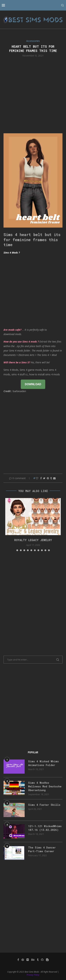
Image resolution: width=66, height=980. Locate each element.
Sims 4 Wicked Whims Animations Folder (43, 763)
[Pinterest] (23, 960)
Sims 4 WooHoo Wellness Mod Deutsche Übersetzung (45, 786)
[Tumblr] (38, 960)
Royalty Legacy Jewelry (33, 540)
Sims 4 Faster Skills (44, 805)
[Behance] (33, 960)
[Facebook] (18, 960)
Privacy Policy (33, 975)
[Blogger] (47, 960)
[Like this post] (37, 478)
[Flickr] (28, 960)
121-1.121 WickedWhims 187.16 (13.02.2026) (45, 828)
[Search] (62, 5)
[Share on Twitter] (44, 478)
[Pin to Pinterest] (48, 478)
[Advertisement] (33, 95)
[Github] (42, 960)
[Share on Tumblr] (51, 478)
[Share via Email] (54, 478)
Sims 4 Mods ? (12, 253)
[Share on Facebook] (41, 478)
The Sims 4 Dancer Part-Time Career (42, 849)
